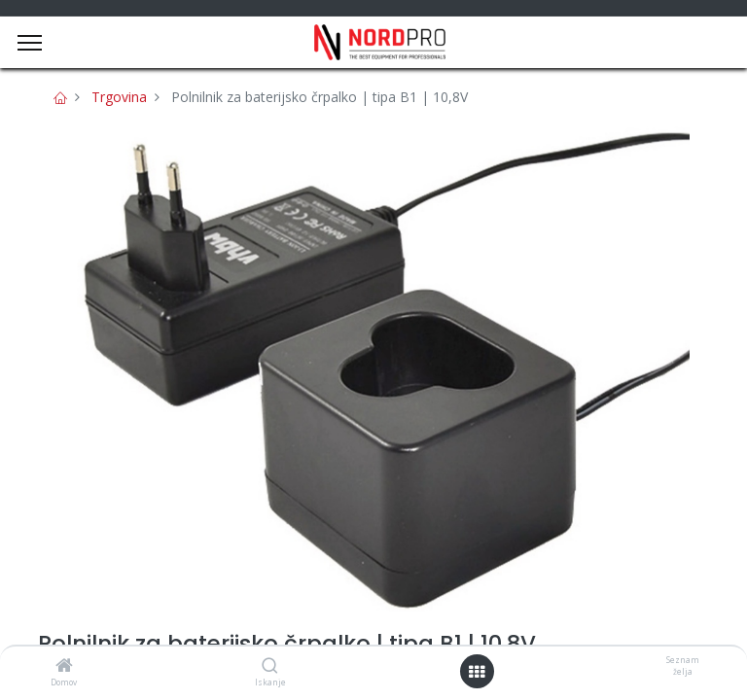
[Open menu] (477, 672)
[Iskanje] (270, 666)
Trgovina (119, 97)
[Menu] (30, 43)
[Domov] (64, 666)
